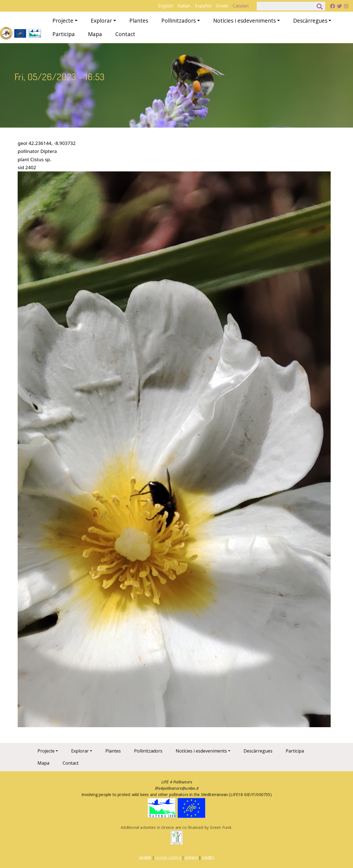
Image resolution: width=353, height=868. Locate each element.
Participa (64, 34)
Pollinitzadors (179, 21)
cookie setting (168, 857)
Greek (222, 6)
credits (208, 857)
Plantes (139, 21)
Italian (184, 6)
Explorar (101, 21)
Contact (125, 34)
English (166, 6)
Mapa (95, 34)
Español (203, 6)
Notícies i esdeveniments (244, 21)
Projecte (63, 21)
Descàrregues (310, 21)
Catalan (241, 6)
